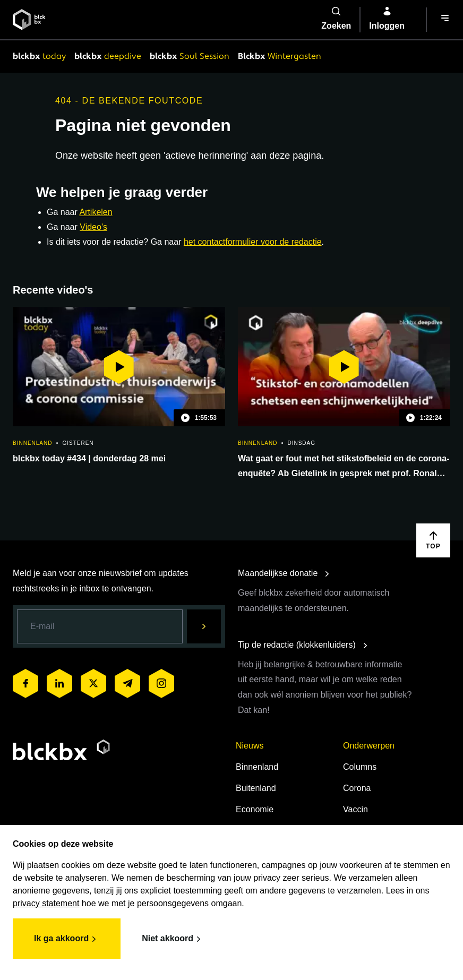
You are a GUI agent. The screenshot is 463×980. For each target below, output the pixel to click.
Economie (255, 809)
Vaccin (355, 809)
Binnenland (257, 767)
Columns (360, 767)
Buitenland (256, 788)
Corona (357, 788)
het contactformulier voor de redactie (253, 242)
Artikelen (96, 212)
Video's (93, 227)
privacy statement (46, 903)
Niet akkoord (173, 939)
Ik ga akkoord (67, 939)
